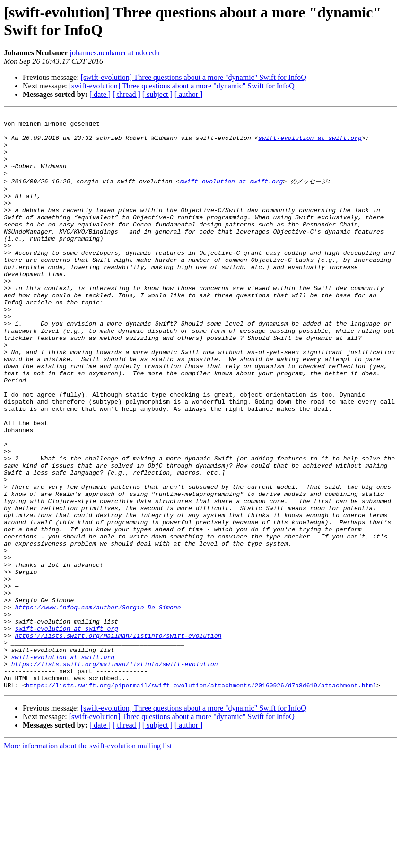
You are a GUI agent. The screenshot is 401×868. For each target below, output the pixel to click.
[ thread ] (126, 94)
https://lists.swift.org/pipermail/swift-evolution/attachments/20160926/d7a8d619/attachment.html (201, 799)
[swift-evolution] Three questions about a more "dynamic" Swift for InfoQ (194, 77)
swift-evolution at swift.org (310, 143)
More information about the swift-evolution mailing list (88, 860)
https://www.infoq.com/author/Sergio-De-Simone (98, 705)
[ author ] (189, 94)
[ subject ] (157, 94)
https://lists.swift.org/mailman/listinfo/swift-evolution (118, 739)
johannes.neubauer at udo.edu (115, 53)
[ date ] (100, 94)
